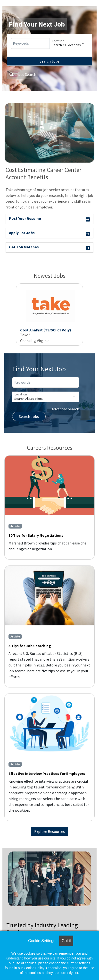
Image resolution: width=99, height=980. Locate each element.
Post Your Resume (49, 219)
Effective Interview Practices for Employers (47, 773)
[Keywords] (30, 43)
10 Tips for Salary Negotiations (36, 535)
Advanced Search (22, 74)
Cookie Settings (42, 941)
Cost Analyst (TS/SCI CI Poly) (46, 330)
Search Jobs (49, 61)
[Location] (69, 43)
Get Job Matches (49, 248)
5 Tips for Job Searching (30, 646)
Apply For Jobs (49, 233)
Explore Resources (49, 831)
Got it (66, 941)
